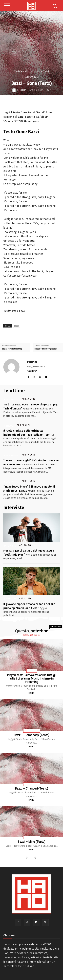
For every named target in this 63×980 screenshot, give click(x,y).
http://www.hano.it (36, 367)
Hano (24, 90)
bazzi (16, 326)
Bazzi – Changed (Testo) (32, 788)
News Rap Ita (11, 400)
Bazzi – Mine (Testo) (32, 842)
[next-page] (35, 858)
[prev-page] (27, 858)
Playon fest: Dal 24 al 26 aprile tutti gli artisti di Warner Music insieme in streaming (32, 678)
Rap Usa (32, 671)
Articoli (9, 426)
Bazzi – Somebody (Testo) (32, 735)
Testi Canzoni (20, 71)
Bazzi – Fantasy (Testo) (46, 349)
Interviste (10, 546)
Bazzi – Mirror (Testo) (12, 349)
